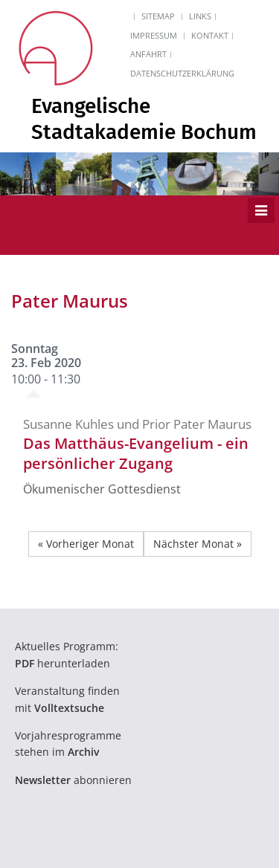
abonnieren (73, 780)
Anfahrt (148, 54)
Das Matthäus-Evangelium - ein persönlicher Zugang (136, 453)
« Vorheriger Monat (86, 544)
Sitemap (158, 16)
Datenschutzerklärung (182, 73)
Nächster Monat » (198, 544)
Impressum (154, 35)
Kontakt (210, 35)
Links (200, 16)
